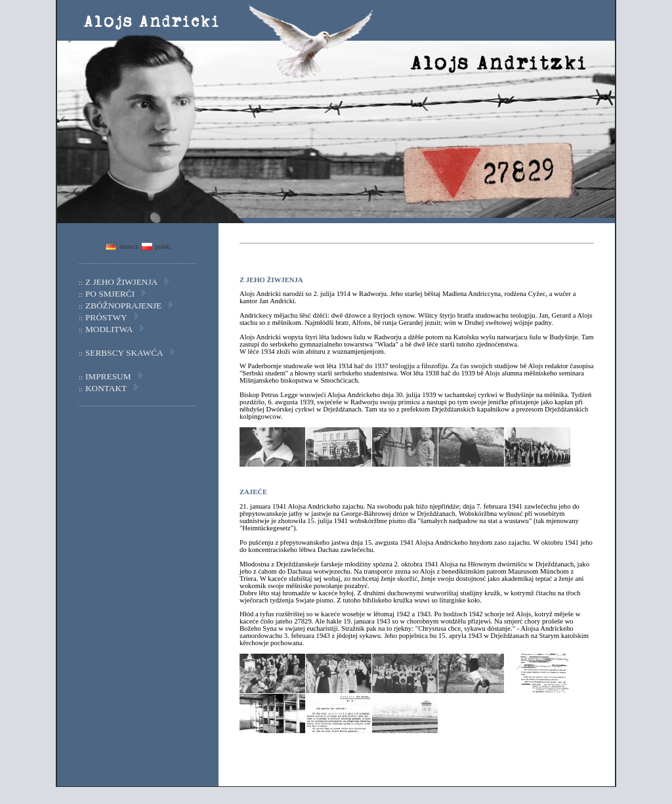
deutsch (129, 247)
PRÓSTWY (106, 317)
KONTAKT (106, 388)
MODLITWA (109, 329)
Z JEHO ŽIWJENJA (121, 282)
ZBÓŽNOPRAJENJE (123, 306)
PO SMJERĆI (110, 294)
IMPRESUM (108, 376)
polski (163, 247)
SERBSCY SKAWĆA (124, 353)
